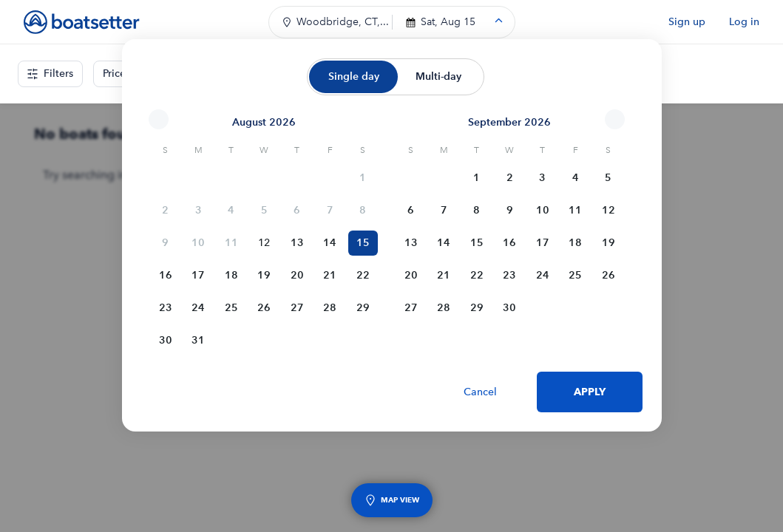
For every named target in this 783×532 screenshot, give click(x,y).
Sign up (687, 22)
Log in (744, 22)
